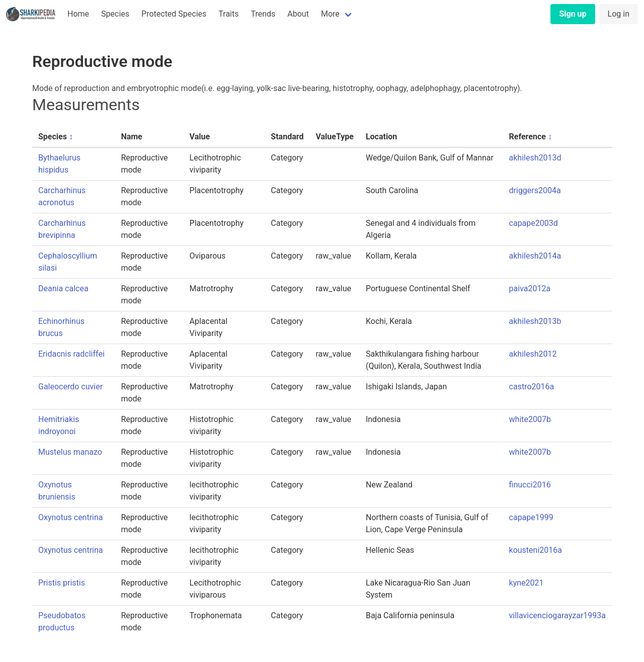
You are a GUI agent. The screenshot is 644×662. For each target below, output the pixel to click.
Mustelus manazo (70, 452)
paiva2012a (530, 288)
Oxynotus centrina (71, 517)
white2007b (530, 419)
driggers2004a (535, 190)
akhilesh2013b (535, 321)
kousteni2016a (536, 550)
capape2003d (534, 223)
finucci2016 (530, 485)
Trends (263, 14)
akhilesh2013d (535, 158)
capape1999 (531, 517)
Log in (619, 14)
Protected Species (174, 14)
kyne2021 (527, 583)
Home (78, 14)
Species (115, 14)
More (330, 14)
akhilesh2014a (535, 256)
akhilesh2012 (533, 354)
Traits (228, 14)
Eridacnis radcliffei (71, 354)
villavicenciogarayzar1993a (557, 615)
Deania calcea (63, 288)
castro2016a (532, 387)
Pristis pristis (62, 583)
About (298, 14)
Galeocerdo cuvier (70, 387)
